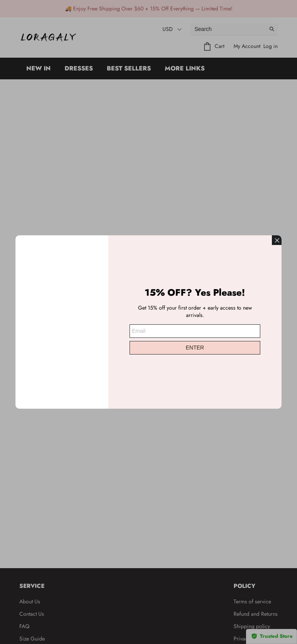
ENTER (195, 344)
